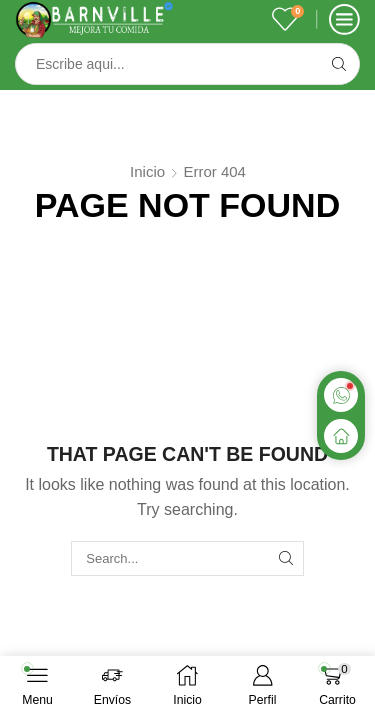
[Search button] (339, 64)
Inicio (147, 171)
